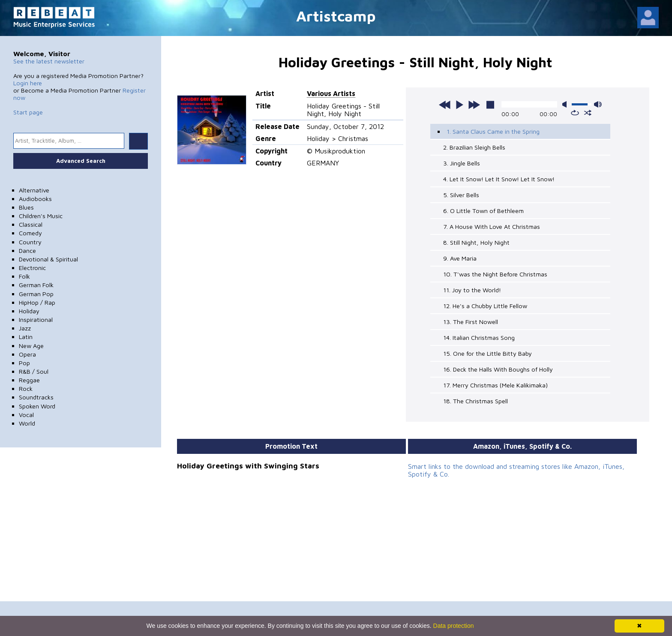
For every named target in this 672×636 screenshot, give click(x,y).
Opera (27, 354)
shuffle (588, 113)
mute (566, 104)
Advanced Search (81, 161)
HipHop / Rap (37, 302)
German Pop (36, 294)
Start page (28, 112)
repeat (575, 113)
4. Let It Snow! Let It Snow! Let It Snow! (499, 179)
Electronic (32, 268)
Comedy (30, 233)
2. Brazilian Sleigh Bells (474, 147)
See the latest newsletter (49, 61)
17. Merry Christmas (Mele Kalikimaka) (495, 385)
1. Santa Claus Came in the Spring (493, 131)
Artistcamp (336, 16)
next (474, 105)
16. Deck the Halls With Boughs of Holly (498, 369)
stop (490, 105)
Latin (26, 337)
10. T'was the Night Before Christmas (495, 274)
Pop (24, 363)
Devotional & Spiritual (48, 259)
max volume (598, 104)
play (459, 105)
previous (445, 105)
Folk (24, 276)
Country (30, 242)
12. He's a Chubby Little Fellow (485, 306)
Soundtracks (36, 397)
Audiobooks (35, 199)
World (27, 423)
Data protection (454, 626)
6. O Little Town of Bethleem (483, 211)
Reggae (29, 380)
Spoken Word (37, 406)
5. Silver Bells (461, 195)
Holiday (29, 311)
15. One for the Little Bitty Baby (487, 353)
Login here (28, 83)
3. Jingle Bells (462, 163)
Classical (31, 224)
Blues (26, 207)
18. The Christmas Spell (475, 401)
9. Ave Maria (460, 258)
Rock (26, 388)
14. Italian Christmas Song (479, 337)
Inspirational (36, 319)
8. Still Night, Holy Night (476, 242)
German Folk (36, 285)
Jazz (25, 328)
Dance (27, 250)
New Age (31, 346)
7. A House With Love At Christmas (492, 226)
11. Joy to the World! (472, 290)
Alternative (34, 190)
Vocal (26, 415)
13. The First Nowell (471, 322)
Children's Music (41, 216)
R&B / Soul (34, 371)
